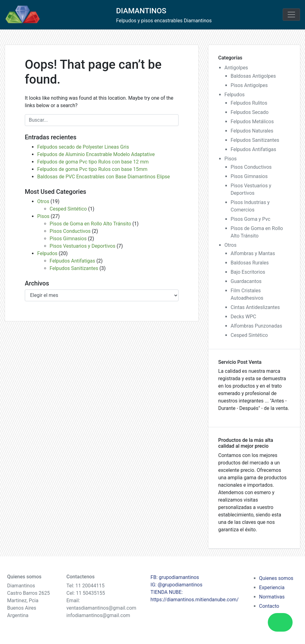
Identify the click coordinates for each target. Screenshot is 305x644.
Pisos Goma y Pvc (250, 219)
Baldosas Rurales (250, 263)
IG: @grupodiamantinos (177, 585)
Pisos (43, 216)
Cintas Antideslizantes (255, 307)
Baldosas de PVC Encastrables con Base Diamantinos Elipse (104, 177)
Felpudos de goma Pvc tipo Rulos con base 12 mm (93, 162)
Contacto (269, 606)
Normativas (272, 597)
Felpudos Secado (250, 112)
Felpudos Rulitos (249, 103)
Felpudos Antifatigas (72, 261)
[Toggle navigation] (291, 15)
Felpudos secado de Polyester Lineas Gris (83, 147)
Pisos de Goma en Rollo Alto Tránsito (90, 224)
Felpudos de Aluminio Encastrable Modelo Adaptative (96, 154)
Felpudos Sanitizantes (74, 268)
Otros (43, 201)
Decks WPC (243, 317)
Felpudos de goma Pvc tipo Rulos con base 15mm (92, 169)
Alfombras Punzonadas (256, 326)
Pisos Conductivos (70, 231)
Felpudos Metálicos (252, 122)
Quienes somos (276, 578)
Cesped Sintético (68, 209)
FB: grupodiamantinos (175, 577)
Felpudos (47, 253)
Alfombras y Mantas (253, 253)
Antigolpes (236, 68)
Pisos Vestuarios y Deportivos (82, 246)
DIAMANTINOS (141, 11)
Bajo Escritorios (248, 272)
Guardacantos (246, 281)
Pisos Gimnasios (68, 239)
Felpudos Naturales (252, 131)
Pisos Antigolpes (249, 85)
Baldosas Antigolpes (253, 76)
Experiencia (272, 587)
